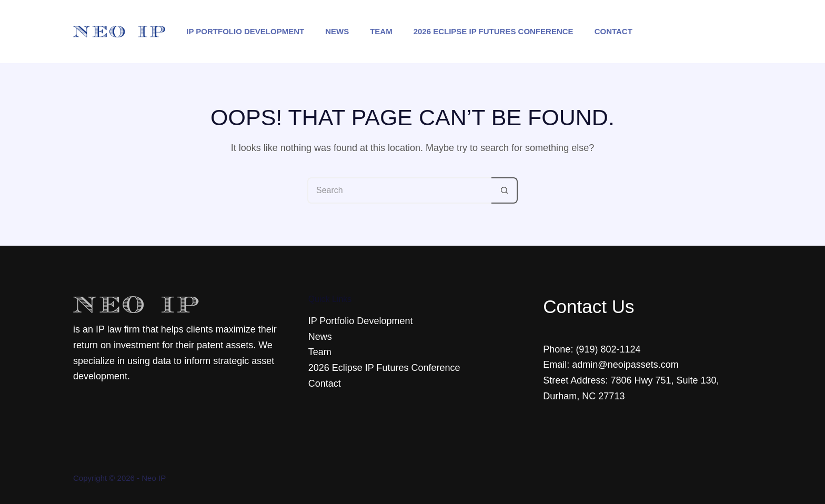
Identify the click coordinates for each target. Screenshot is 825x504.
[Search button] (505, 190)
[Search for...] (399, 190)
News (337, 31)
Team (381, 31)
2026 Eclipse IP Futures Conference (494, 31)
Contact (613, 31)
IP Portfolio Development (245, 31)
